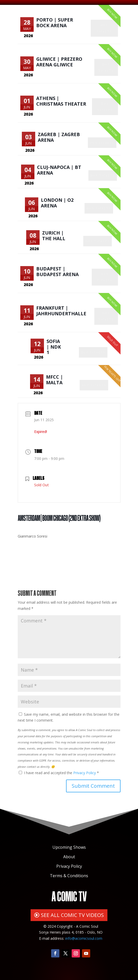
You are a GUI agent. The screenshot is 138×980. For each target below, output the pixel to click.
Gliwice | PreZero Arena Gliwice (59, 62)
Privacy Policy (85, 773)
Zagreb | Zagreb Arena (59, 137)
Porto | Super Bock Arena (55, 23)
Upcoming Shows (69, 847)
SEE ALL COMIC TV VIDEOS (72, 915)
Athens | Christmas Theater (61, 101)
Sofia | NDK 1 (54, 347)
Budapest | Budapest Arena (57, 271)
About (69, 857)
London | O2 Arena (57, 203)
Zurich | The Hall (54, 236)
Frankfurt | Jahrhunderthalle (61, 311)
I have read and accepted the (59, 773)
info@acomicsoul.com (84, 938)
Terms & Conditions (69, 876)
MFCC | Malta (54, 380)
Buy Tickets (104, 28)
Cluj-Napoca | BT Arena (59, 170)
